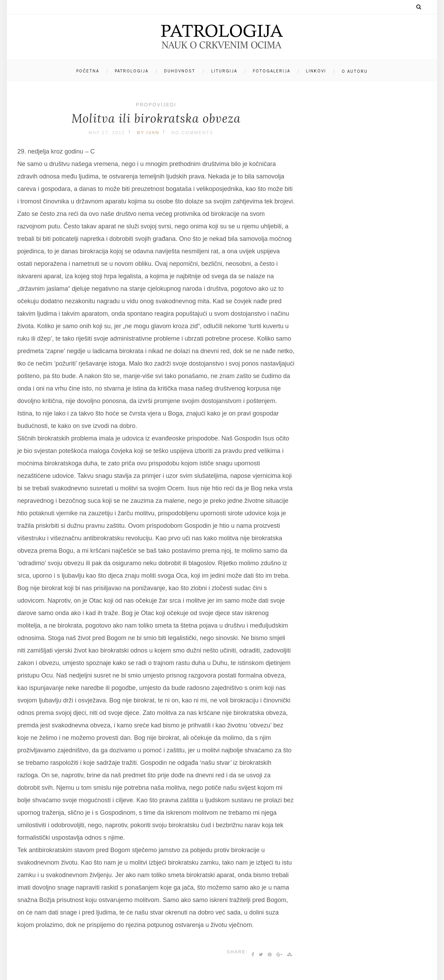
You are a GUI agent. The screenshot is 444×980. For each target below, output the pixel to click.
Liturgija (224, 71)
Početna (88, 71)
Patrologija (132, 71)
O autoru (355, 71)
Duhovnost (180, 71)
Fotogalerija (272, 71)
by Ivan (148, 133)
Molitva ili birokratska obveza (156, 118)
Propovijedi (156, 105)
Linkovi (316, 71)
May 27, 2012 (107, 133)
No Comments (192, 133)
